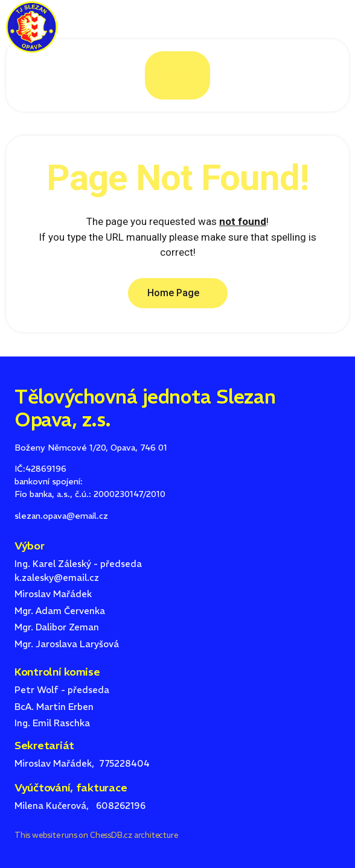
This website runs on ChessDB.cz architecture (96, 835)
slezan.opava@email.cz (61, 516)
